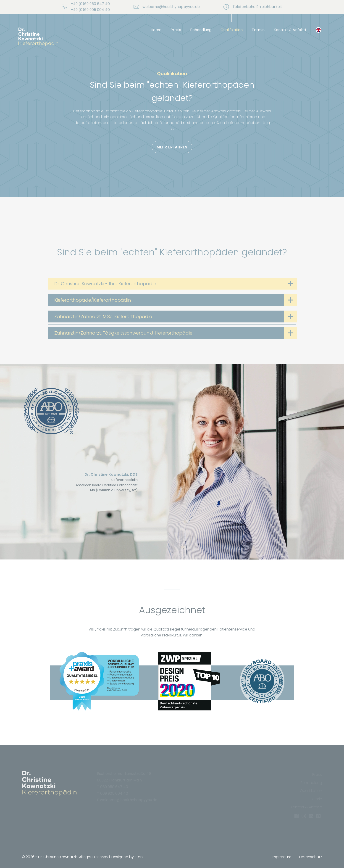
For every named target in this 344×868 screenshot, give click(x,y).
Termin (258, 30)
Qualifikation (232, 30)
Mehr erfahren (172, 147)
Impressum (282, 857)
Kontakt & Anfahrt (290, 30)
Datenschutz (311, 857)
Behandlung (201, 30)
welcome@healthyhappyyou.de (171, 7)
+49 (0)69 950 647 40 (90, 4)
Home (156, 30)
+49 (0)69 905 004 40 (90, 10)
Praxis (176, 30)
